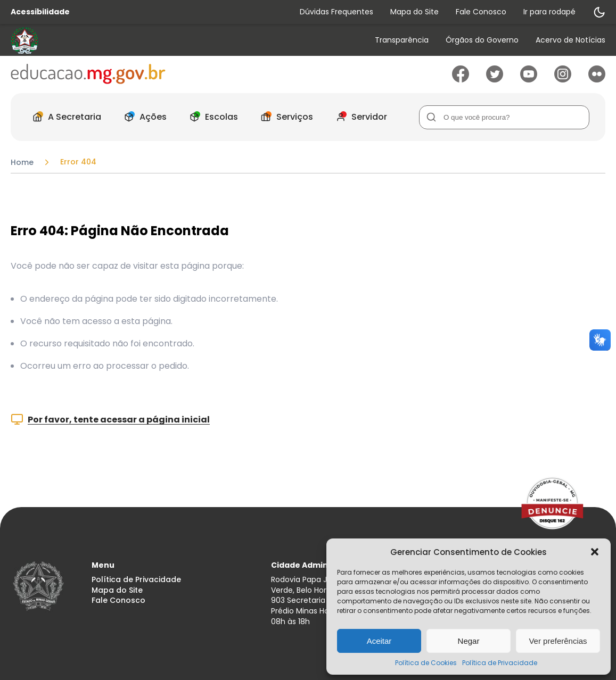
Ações (142, 117)
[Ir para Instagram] (563, 80)
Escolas (211, 117)
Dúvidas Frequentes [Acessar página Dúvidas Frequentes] (336, 12)
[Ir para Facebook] (461, 80)
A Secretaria (64, 117)
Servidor (359, 117)
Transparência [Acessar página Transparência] (402, 40)
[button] (595, 552)
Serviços (284, 117)
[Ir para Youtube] (529, 80)
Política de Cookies (426, 663)
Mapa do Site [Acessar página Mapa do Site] (414, 12)
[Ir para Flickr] (597, 80)
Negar (469, 641)
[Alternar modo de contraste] (599, 12)
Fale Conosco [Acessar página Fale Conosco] (481, 12)
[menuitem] (402, 41)
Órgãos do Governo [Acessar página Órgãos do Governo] (482, 40)
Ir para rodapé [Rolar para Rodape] (549, 12)
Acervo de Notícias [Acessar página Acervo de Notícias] (570, 40)
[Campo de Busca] (504, 117)
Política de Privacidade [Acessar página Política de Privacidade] (136, 580)
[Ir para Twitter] (495, 80)
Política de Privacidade (500, 663)
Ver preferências (558, 641)
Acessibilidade (40, 12)
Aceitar (379, 641)
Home (22, 162)
